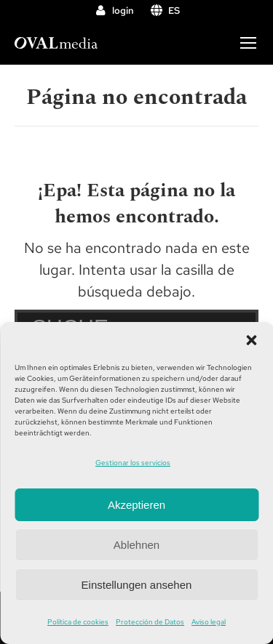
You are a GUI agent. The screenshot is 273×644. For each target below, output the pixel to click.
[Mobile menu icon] (248, 43)
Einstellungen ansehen (137, 585)
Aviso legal (209, 622)
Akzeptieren (136, 505)
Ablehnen (136, 545)
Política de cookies (78, 622)
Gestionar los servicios (133, 463)
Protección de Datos (150, 622)
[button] (251, 340)
